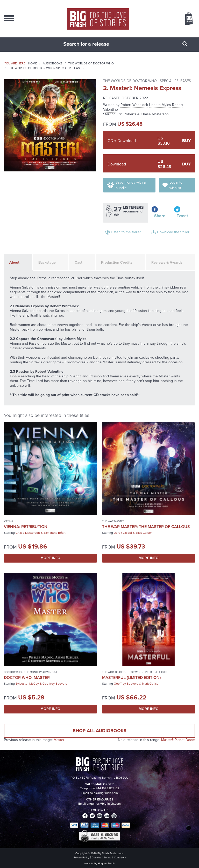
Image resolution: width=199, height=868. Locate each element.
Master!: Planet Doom (178, 740)
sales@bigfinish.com (104, 793)
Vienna (9, 521)
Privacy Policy (81, 857)
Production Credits (117, 262)
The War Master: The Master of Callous (146, 527)
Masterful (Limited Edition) (131, 677)
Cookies (97, 857)
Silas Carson (144, 533)
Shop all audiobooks (100, 731)
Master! (59, 740)
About (14, 262)
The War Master (113, 521)
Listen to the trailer (126, 232)
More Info (50, 558)
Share (160, 216)
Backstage (47, 262)
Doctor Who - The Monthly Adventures (32, 672)
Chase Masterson (155, 114)
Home (33, 63)
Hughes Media (106, 863)
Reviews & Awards (167, 262)
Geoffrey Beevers (55, 684)
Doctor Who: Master (27, 677)
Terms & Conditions (115, 857)
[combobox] (93, 44)
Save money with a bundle (131, 185)
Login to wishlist (176, 185)
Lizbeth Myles (160, 105)
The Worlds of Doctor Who (91, 63)
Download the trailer (173, 232)
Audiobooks (53, 63)
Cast (79, 262)
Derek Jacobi (123, 533)
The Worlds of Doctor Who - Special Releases (46, 68)
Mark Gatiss (150, 684)
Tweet (182, 216)
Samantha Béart (55, 533)
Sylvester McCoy (27, 684)
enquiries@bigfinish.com (104, 804)
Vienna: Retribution (26, 527)
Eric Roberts (126, 114)
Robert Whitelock (134, 105)
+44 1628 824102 (108, 788)
